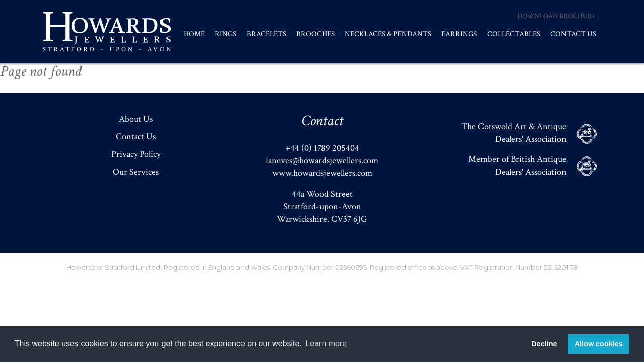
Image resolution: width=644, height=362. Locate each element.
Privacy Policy (136, 154)
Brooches (315, 34)
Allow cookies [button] (599, 344)
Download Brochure (557, 16)
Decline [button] (544, 344)
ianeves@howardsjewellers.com (322, 161)
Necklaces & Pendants (388, 34)
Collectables (514, 34)
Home (194, 34)
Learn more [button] (326, 344)
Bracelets (266, 34)
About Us (136, 119)
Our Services (136, 172)
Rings (226, 34)
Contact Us (573, 34)
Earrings (459, 34)
